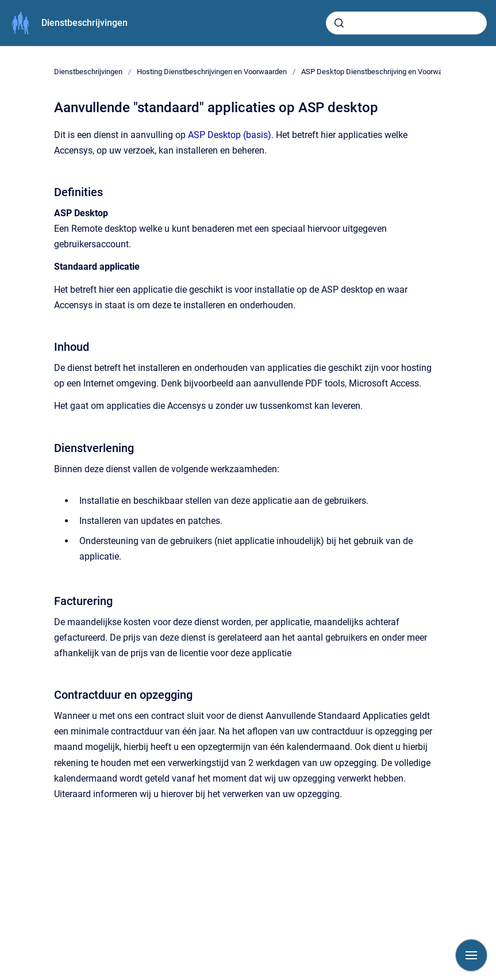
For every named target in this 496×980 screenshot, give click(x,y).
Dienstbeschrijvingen (84, 23)
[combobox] (406, 23)
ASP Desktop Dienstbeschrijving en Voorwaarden (381, 72)
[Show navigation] (471, 955)
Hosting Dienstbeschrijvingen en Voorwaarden (212, 72)
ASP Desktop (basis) (230, 135)
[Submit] (339, 23)
